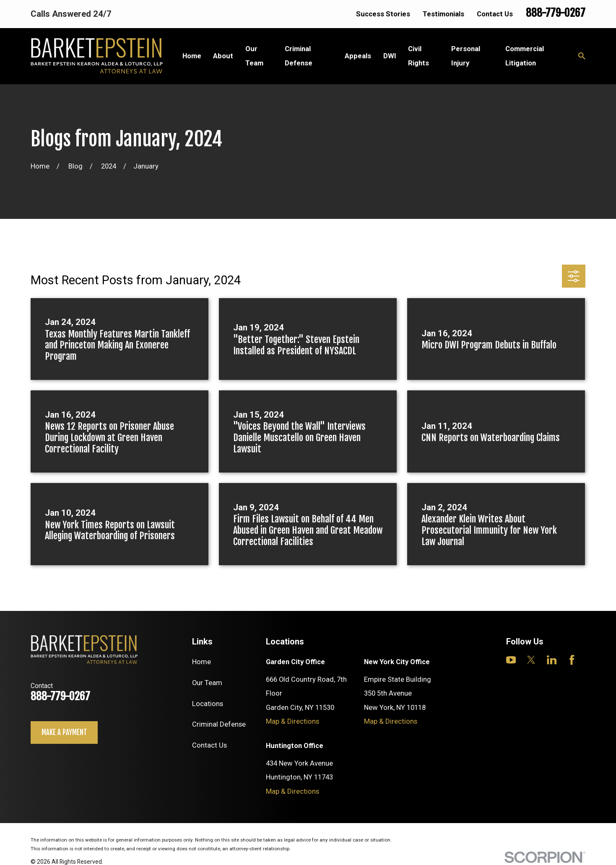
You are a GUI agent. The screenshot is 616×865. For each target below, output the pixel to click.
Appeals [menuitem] (358, 56)
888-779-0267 (556, 13)
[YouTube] (511, 660)
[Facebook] (572, 660)
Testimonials (443, 14)
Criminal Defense (219, 724)
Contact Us (495, 14)
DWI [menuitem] (390, 56)
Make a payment (64, 732)
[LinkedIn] (552, 660)
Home (201, 662)
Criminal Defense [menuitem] (299, 56)
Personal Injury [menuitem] (466, 56)
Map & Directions (292, 721)
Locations (208, 704)
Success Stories (383, 14)
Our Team (207, 683)
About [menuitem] (223, 56)
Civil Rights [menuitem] (418, 56)
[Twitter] (531, 660)
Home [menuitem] (192, 56)
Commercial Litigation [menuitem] (525, 56)
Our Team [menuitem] (254, 56)
